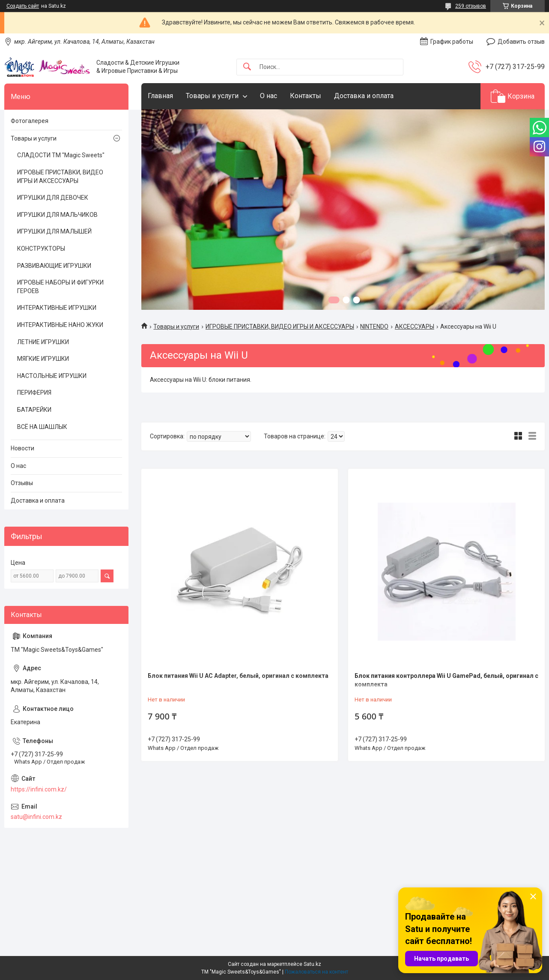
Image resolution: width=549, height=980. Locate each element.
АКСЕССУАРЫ (415, 327)
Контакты (306, 96)
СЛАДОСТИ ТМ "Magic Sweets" (61, 155)
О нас (269, 96)
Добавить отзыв (521, 42)
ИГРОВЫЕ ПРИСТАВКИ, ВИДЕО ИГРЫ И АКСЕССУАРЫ (280, 327)
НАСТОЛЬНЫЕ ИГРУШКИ (52, 376)
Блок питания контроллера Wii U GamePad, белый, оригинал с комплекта (446, 680)
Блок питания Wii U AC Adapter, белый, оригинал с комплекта (238, 676)
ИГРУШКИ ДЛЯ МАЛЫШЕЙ (54, 231)
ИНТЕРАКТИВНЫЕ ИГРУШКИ (57, 308)
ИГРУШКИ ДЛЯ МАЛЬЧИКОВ (57, 215)
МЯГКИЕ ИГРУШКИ (43, 359)
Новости (22, 448)
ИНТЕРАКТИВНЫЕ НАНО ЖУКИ (60, 325)
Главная (160, 96)
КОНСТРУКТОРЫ (41, 249)
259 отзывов (471, 6)
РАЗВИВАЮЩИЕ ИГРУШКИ (54, 266)
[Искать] (247, 67)
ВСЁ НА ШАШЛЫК (42, 427)
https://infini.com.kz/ (39, 789)
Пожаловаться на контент (316, 972)
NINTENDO (374, 327)
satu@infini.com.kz (36, 817)
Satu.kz (312, 964)
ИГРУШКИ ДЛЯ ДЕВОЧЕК (53, 198)
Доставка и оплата (364, 96)
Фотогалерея (30, 121)
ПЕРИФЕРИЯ (34, 393)
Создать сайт (23, 6)
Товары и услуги (212, 96)
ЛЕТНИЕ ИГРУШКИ (43, 342)
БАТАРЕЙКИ (34, 410)
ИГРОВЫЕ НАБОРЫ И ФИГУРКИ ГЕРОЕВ (60, 287)
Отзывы (22, 483)
